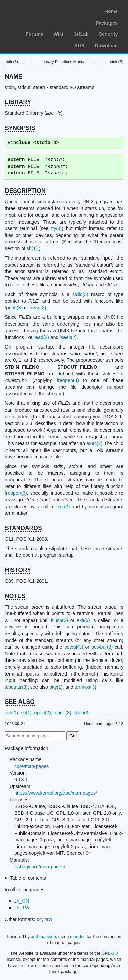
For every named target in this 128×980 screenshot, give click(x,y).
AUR (80, 46)
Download (106, 46)
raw (48, 919)
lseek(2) (68, 337)
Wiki (59, 34)
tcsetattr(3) (16, 687)
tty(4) (56, 228)
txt (39, 919)
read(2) (41, 337)
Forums (34, 34)
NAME (14, 76)
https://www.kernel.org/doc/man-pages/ (56, 793)
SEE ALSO (20, 702)
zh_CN (22, 901)
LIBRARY (18, 102)
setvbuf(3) (102, 647)
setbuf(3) (74, 647)
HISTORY (18, 570)
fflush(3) (59, 620)
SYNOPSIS (20, 128)
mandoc (78, 936)
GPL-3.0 (110, 953)
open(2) (42, 713)
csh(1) (11, 713)
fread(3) (38, 308)
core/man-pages (32, 766)
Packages (107, 23)
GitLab (81, 34)
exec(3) (94, 443)
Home (111, 11)
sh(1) (32, 248)
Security (108, 34)
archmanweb (43, 936)
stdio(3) (80, 294)
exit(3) (63, 507)
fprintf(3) (14, 308)
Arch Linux (38, 10)
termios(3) (86, 687)
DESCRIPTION (25, 191)
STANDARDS (23, 528)
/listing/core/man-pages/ (40, 867)
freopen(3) (68, 380)
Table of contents (28, 878)
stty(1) (56, 687)
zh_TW (22, 908)
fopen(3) (62, 713)
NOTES (15, 596)
